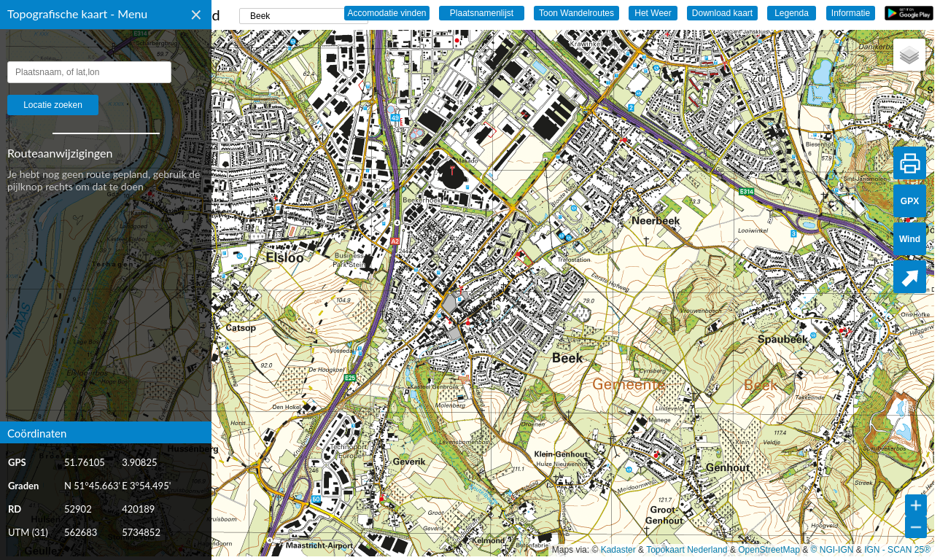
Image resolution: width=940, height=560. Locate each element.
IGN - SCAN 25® (897, 550)
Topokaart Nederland (687, 550)
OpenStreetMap (769, 550)
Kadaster (618, 550)
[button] (909, 55)
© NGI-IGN (832, 550)
